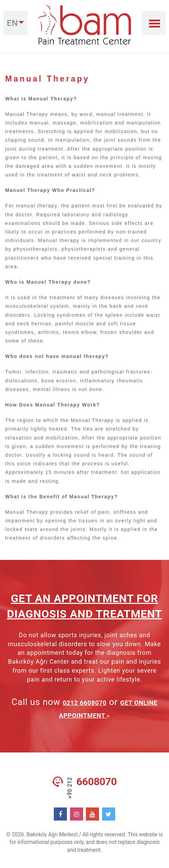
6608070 (97, 782)
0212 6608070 (85, 703)
